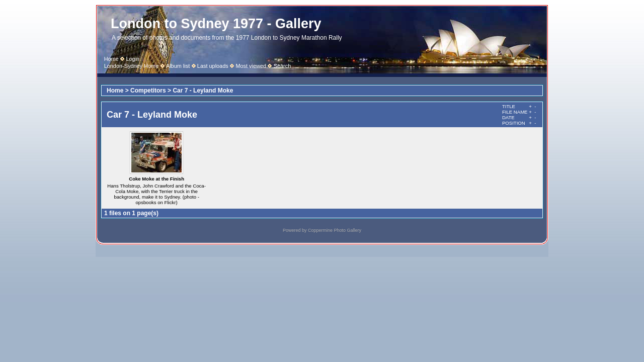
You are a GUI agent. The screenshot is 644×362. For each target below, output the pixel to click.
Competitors (148, 90)
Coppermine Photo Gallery (335, 230)
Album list (178, 66)
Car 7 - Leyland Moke (203, 90)
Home (111, 59)
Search (283, 66)
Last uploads (213, 66)
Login (133, 59)
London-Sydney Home (132, 66)
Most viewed (251, 66)
